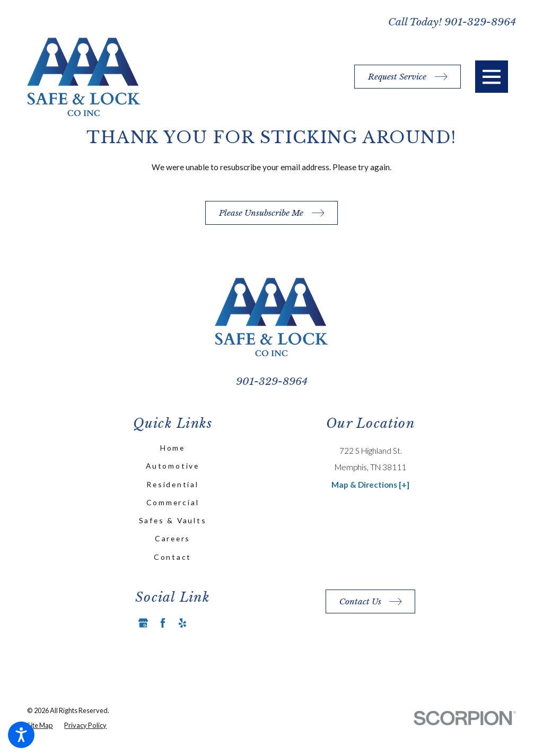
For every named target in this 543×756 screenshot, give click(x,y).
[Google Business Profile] (143, 623)
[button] (21, 735)
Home (173, 448)
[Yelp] (182, 623)
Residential (173, 484)
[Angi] (202, 623)
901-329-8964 (480, 22)
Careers (173, 538)
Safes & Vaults (173, 520)
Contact (173, 557)
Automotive (173, 466)
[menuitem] (173, 448)
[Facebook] (163, 623)
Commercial (173, 502)
